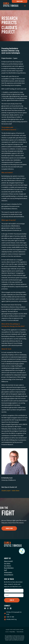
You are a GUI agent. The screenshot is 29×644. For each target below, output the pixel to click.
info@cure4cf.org (11, 619)
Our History (8, 566)
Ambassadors (8, 572)
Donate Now (20, 1)
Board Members (9, 568)
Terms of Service (20, 632)
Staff (5, 570)
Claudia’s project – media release (10, 491)
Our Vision (7, 563)
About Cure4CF (8, 561)
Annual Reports (9, 575)
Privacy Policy (12, 632)
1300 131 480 (10, 617)
